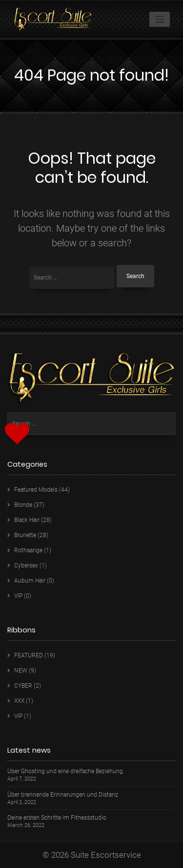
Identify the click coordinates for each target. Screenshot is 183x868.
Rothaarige (28, 550)
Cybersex (26, 565)
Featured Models (36, 490)
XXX (19, 701)
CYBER (23, 686)
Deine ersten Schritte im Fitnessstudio (57, 818)
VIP (18, 596)
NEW (21, 671)
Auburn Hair (30, 581)
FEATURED (29, 655)
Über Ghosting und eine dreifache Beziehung (65, 771)
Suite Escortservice (106, 855)
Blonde (23, 505)
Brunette (25, 535)
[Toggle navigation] (160, 19)
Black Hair (27, 520)
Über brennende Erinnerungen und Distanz (63, 795)
